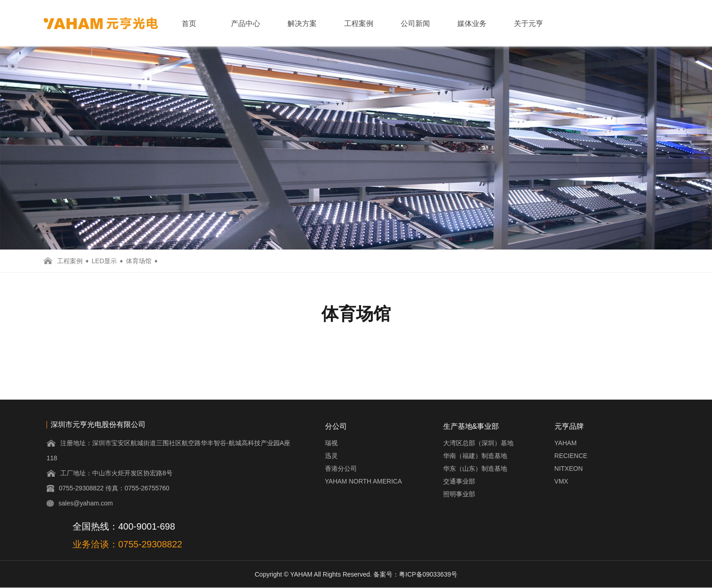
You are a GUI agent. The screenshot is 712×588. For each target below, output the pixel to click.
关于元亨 (529, 23)
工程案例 (359, 23)
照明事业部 (459, 494)
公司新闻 (415, 23)
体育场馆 (139, 261)
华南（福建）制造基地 (475, 456)
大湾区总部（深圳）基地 (478, 443)
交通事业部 (459, 481)
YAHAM (566, 443)
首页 (189, 23)
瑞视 (331, 443)
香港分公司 (341, 468)
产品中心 (246, 23)
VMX (561, 481)
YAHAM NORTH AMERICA (364, 481)
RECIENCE (571, 456)
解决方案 (302, 23)
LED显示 (104, 261)
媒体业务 (472, 23)
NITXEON (569, 468)
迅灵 (331, 456)
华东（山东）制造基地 (475, 468)
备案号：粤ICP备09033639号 (415, 574)
